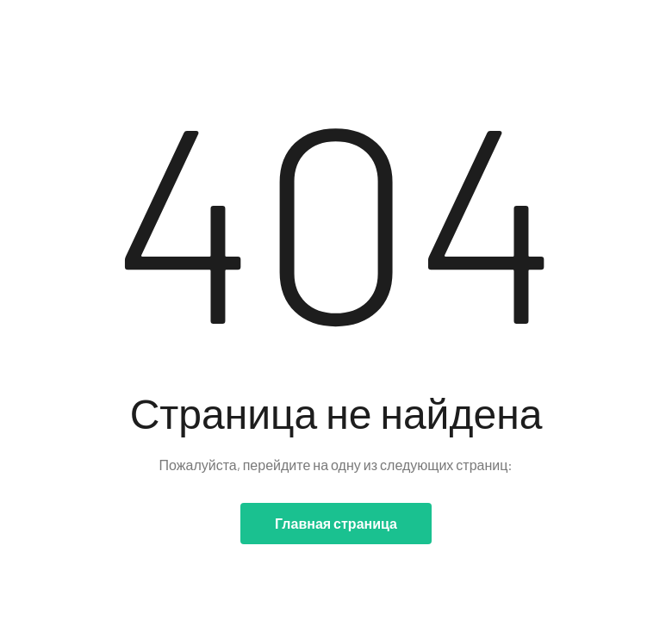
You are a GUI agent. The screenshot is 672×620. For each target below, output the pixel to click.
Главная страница (336, 523)
